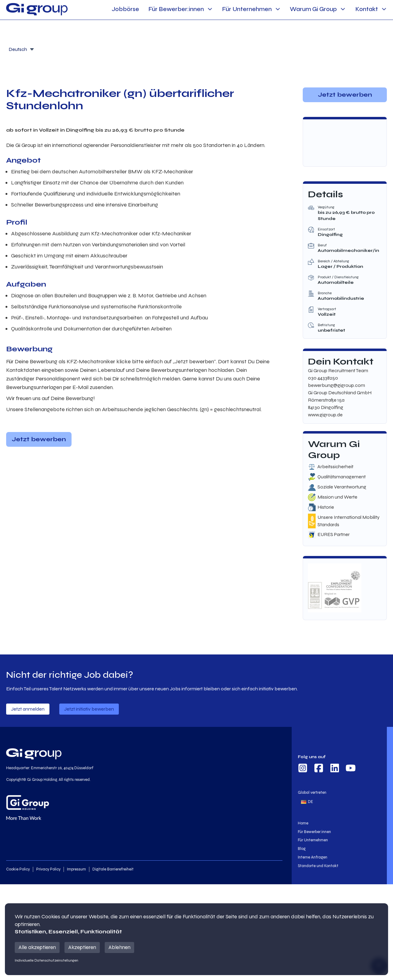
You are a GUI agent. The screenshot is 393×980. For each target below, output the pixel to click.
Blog (302, 849)
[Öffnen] (32, 49)
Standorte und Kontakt (318, 866)
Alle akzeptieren (37, 947)
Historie (326, 507)
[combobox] (21, 49)
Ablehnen (119, 947)
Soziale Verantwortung (342, 487)
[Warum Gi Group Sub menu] (343, 9)
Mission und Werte (337, 497)
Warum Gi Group (313, 9)
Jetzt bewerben (39, 439)
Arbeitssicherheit (335, 467)
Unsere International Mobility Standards (348, 521)
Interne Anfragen (313, 857)
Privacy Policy (48, 869)
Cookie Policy (18, 869)
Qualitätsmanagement (342, 477)
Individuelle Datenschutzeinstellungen (47, 960)
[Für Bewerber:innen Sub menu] (210, 9)
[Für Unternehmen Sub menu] (278, 9)
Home (303, 823)
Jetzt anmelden (28, 709)
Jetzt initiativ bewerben (89, 709)
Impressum (76, 869)
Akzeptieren (82, 947)
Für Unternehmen (247, 9)
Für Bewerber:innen (176, 9)
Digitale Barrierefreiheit (113, 869)
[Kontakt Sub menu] (384, 9)
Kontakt (367, 9)
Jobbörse (125, 9)
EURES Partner (334, 534)
